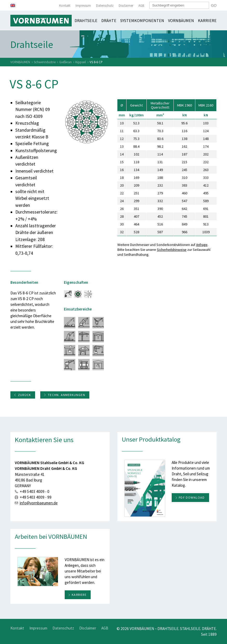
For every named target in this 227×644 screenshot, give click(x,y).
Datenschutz (105, 6)
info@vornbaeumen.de (39, 503)
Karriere (207, 20)
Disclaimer (126, 6)
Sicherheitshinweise (172, 250)
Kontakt (65, 6)
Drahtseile (86, 20)
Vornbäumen (181, 20)
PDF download (192, 497)
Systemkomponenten (142, 20)
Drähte (109, 20)
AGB (141, 6)
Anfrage (202, 245)
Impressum (83, 6)
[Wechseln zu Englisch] (13, 5)
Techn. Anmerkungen (64, 395)
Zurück (22, 395)
